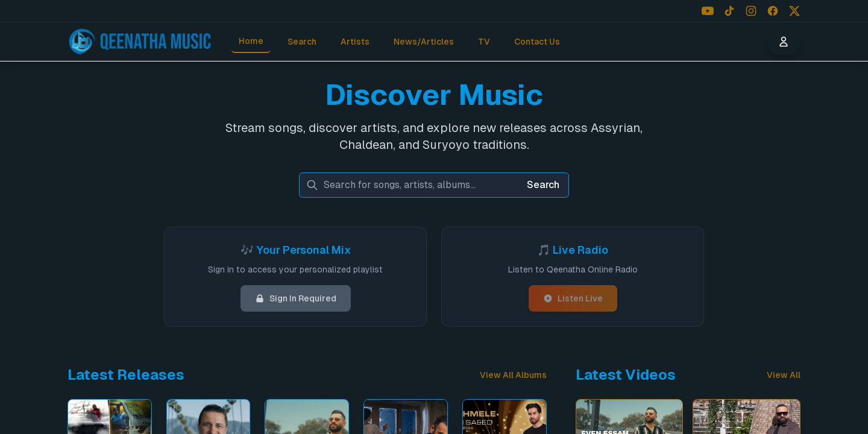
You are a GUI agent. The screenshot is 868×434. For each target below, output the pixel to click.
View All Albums (513, 375)
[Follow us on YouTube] (708, 11)
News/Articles (424, 42)
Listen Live (573, 298)
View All (784, 375)
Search (302, 42)
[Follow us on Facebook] (773, 11)
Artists (355, 42)
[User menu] (784, 42)
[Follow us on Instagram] (751, 11)
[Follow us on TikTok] (729, 11)
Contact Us (537, 42)
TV (484, 42)
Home (251, 41)
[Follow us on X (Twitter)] (794, 11)
